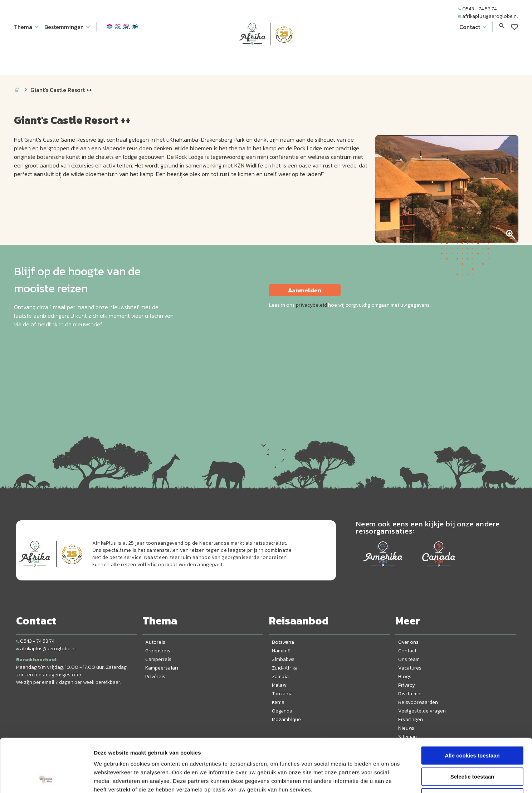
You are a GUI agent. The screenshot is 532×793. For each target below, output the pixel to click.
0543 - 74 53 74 (477, 9)
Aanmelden (305, 290)
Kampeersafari (162, 668)
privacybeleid (311, 305)
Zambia (280, 677)
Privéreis (155, 677)
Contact (407, 651)
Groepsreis (158, 651)
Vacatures (410, 668)
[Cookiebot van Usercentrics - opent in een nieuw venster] (46, 779)
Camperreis (158, 659)
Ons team (409, 659)
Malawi (280, 685)
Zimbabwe (283, 659)
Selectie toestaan (472, 727)
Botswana (283, 642)
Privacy (407, 685)
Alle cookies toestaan (472, 706)
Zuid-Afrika (285, 668)
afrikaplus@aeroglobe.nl (488, 16)
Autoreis (155, 642)
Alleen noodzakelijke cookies (472, 747)
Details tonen (387, 779)
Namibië (281, 651)
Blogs (405, 677)
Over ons (408, 642)
